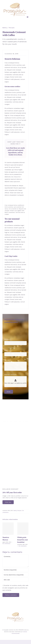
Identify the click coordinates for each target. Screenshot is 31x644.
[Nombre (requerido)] (15, 570)
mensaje (8, 360)
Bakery (5, 28)
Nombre (7, 339)
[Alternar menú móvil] (28, 17)
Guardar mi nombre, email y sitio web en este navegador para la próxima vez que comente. (15, 588)
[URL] (15, 580)
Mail (6, 351)
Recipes (12, 28)
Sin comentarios (6, 544)
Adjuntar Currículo (10, 375)
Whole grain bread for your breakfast (23, 540)
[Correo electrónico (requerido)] (15, 575)
